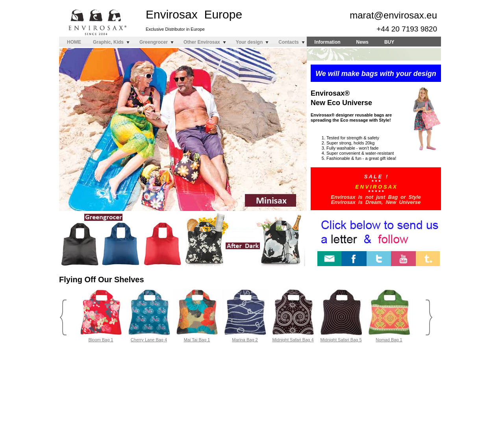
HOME (74, 42)
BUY (389, 42)
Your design (249, 42)
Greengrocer (154, 42)
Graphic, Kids (108, 42)
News (362, 42)
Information (328, 42)
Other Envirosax (202, 42)
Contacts (288, 42)
